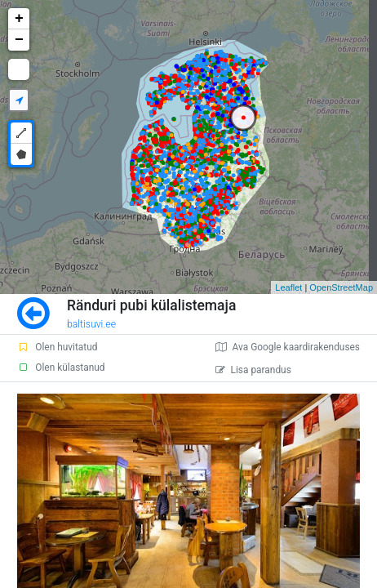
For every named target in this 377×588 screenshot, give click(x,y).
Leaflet (288, 287)
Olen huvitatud (57, 347)
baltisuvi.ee (91, 324)
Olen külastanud (61, 367)
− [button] (19, 40)
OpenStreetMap (341, 287)
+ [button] (19, 19)
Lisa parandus (253, 370)
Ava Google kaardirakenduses (288, 347)
